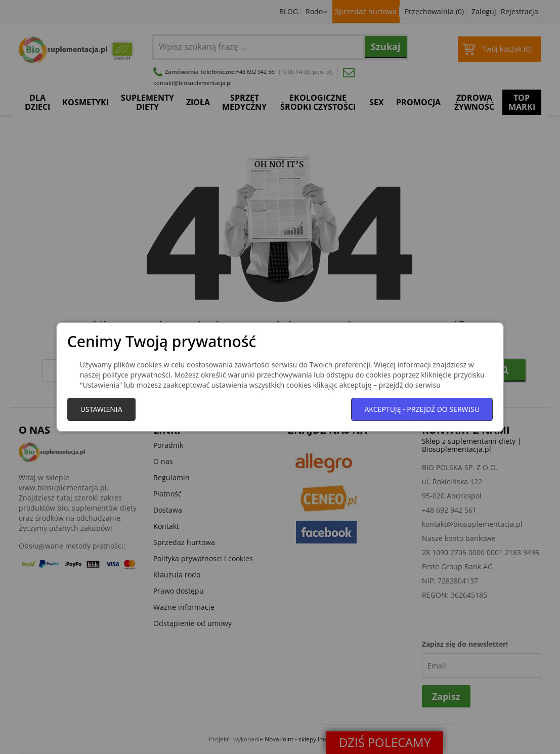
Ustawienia (101, 409)
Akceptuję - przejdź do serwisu (422, 409)
